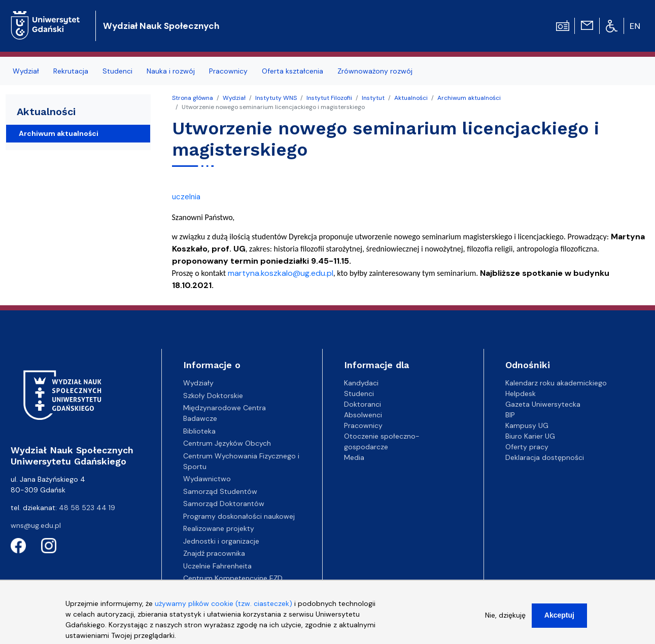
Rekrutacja (71, 71)
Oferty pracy (527, 447)
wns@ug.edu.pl (36, 525)
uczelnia (186, 197)
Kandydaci (361, 383)
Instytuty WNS (276, 98)
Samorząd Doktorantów (224, 504)
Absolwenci (363, 415)
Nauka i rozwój (171, 71)
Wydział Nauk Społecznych (161, 26)
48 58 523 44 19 (87, 508)
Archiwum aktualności (469, 98)
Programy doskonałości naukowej (239, 516)
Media (354, 457)
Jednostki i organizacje (221, 541)
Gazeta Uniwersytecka (543, 404)
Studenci (117, 71)
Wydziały (198, 383)
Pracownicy (228, 71)
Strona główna (193, 98)
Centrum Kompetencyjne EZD (233, 578)
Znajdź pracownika (214, 553)
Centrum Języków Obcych (227, 443)
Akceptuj (559, 620)
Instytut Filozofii (329, 98)
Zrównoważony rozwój (375, 71)
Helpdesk (521, 393)
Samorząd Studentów (220, 491)
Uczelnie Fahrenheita (217, 566)
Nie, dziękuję (505, 620)
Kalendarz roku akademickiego (556, 383)
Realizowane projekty (219, 528)
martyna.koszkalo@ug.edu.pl (281, 273)
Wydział (26, 71)
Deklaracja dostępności (545, 457)
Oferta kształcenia (292, 71)
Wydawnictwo (207, 479)
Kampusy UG (527, 425)
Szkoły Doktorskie (213, 396)
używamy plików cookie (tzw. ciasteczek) (223, 608)
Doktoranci (363, 404)
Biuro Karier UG (530, 436)
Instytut (373, 98)
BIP (510, 415)
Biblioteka (199, 431)
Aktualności (411, 98)
